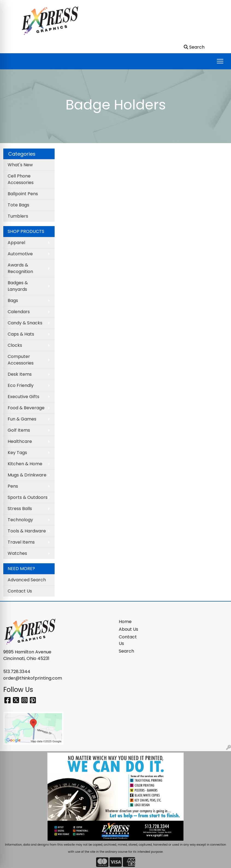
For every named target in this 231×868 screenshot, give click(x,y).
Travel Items (21, 542)
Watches (17, 553)
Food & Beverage (26, 408)
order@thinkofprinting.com (33, 678)
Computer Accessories (21, 360)
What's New (20, 165)
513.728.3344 (17, 672)
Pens (13, 486)
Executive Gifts (23, 397)
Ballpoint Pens (23, 194)
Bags (13, 300)
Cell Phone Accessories (21, 179)
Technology (20, 520)
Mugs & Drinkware (27, 475)
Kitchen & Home (25, 464)
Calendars (19, 312)
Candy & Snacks (25, 323)
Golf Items (19, 430)
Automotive (20, 254)
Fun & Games (22, 419)
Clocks (15, 345)
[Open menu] (220, 61)
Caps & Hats (21, 334)
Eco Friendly (21, 385)
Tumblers (18, 216)
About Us (128, 629)
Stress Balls (20, 509)
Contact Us (20, 591)
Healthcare (20, 441)
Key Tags (17, 453)
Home (125, 622)
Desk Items (20, 374)
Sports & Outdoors (28, 497)
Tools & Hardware (27, 531)
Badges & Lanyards (18, 286)
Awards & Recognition (20, 268)
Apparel (16, 243)
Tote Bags (18, 205)
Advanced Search (27, 580)
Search (126, 651)
